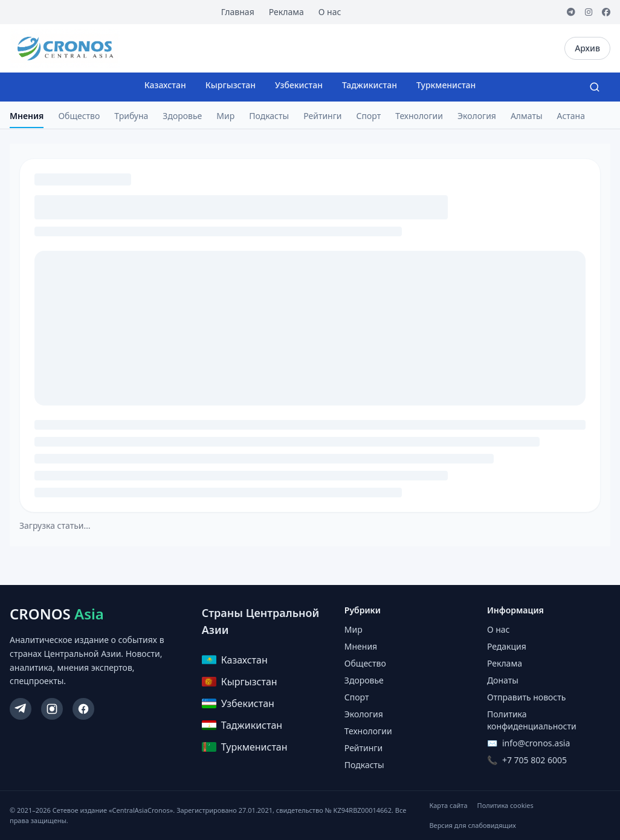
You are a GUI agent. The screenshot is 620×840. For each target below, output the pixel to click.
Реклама (286, 12)
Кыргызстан (231, 85)
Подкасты (269, 116)
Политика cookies (505, 805)
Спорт (369, 116)
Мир (225, 116)
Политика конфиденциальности (532, 720)
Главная (238, 12)
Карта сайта (448, 805)
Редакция (507, 646)
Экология (477, 116)
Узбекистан (299, 85)
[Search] (595, 87)
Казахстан (165, 85)
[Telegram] (571, 12)
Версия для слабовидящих (472, 825)
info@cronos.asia (536, 743)
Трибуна (131, 116)
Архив (587, 48)
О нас (330, 12)
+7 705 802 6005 (534, 760)
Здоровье (182, 116)
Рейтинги (322, 116)
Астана (571, 116)
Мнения (27, 116)
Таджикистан (370, 85)
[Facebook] (606, 12)
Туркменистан (446, 85)
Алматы (527, 116)
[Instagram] (589, 12)
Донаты (503, 680)
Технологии (419, 116)
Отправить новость (526, 697)
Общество (79, 116)
